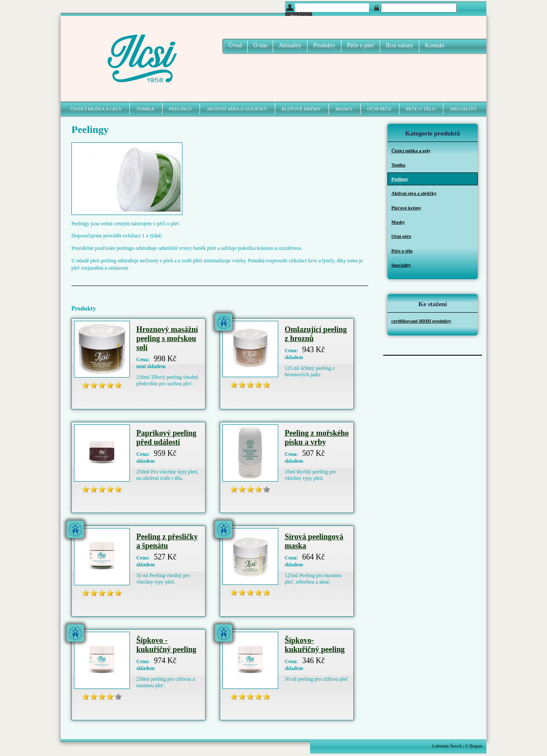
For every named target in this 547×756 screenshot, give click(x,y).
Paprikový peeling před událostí (166, 438)
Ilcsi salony (399, 45)
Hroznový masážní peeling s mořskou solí (167, 338)
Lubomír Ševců (447, 746)
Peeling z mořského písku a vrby (317, 438)
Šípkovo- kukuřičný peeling (315, 645)
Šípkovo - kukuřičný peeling (166, 645)
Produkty (324, 45)
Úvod (235, 45)
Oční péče (380, 109)
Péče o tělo (421, 109)
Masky (344, 109)
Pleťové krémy (301, 109)
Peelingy (181, 109)
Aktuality (290, 45)
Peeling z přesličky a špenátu (167, 541)
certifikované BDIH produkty (421, 321)
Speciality (463, 109)
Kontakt (435, 45)
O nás (260, 45)
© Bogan (473, 746)
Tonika (145, 109)
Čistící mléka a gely (96, 109)
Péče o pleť (361, 45)
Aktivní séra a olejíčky (237, 109)
